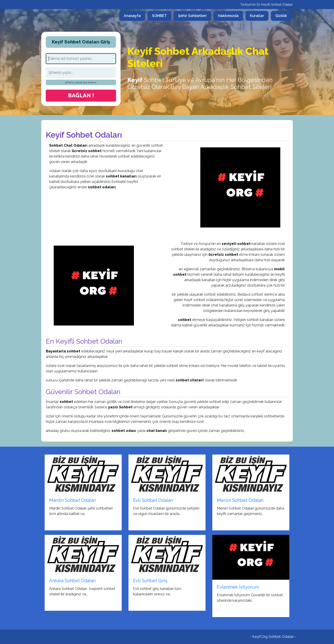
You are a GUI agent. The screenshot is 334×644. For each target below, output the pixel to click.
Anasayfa (134, 15)
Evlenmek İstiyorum (238, 587)
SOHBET (159, 16)
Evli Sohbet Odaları (153, 500)
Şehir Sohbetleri (192, 16)
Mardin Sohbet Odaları (73, 500)
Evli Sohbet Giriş (150, 581)
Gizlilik (281, 16)
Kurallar (257, 16)
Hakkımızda (228, 16)
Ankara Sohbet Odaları (73, 581)
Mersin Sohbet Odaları (240, 500)
